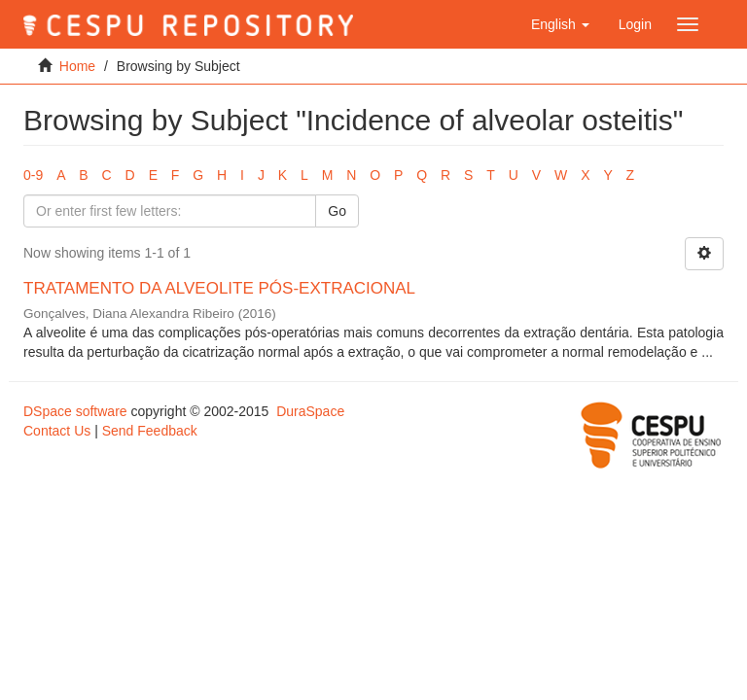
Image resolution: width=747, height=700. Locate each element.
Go (337, 211)
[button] (560, 24)
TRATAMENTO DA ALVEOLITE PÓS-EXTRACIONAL (219, 288)
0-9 (33, 175)
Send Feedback (150, 431)
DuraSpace (310, 411)
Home (77, 66)
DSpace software (75, 411)
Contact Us (57, 431)
